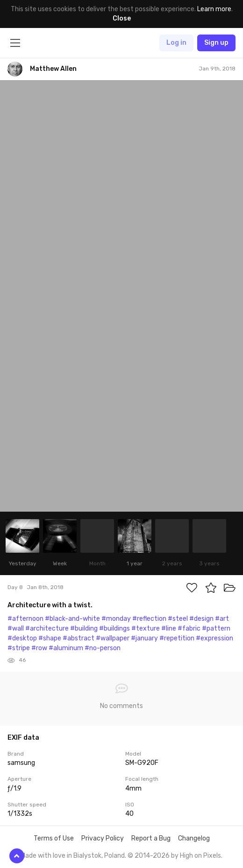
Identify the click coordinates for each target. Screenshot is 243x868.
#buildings (114, 628)
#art (222, 619)
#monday (116, 619)
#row (39, 648)
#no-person (103, 648)
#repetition (177, 638)
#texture (146, 628)
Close (122, 18)
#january (144, 638)
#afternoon (25, 619)
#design (201, 619)
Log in (176, 43)
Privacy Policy (103, 838)
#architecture (47, 628)
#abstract (79, 638)
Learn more (214, 9)
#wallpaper (113, 638)
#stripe (19, 648)
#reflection (149, 619)
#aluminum (66, 648)
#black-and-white (72, 619)
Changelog (194, 838)
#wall (16, 628)
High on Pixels (200, 856)
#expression (214, 638)
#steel (178, 619)
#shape (50, 638)
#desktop (22, 638)
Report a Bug (151, 838)
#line (169, 628)
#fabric (189, 628)
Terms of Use (54, 838)
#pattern (216, 628)
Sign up (216, 43)
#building (84, 628)
